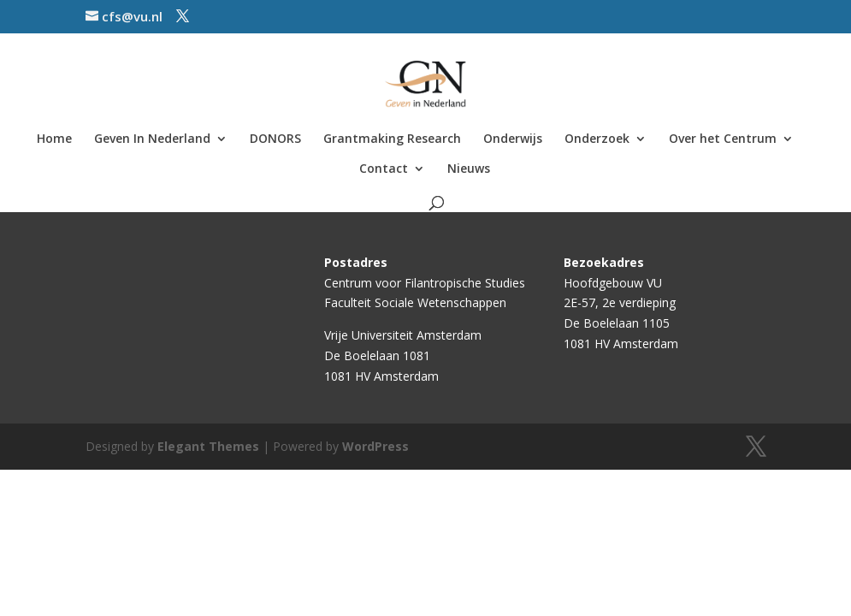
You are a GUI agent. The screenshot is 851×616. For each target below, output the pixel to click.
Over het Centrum (723, 139)
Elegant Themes (208, 446)
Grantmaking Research (392, 139)
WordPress (375, 446)
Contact (384, 169)
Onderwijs (513, 139)
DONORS (275, 139)
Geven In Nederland (152, 139)
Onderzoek (597, 139)
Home (54, 139)
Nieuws (469, 169)
